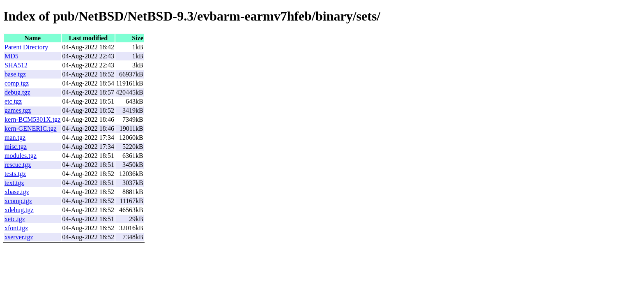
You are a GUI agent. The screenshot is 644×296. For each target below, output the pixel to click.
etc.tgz (13, 101)
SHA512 (16, 65)
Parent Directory (26, 47)
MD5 (11, 56)
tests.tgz (15, 174)
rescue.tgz (18, 165)
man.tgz (15, 138)
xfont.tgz (16, 228)
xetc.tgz (15, 219)
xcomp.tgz (18, 201)
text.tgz (14, 183)
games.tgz (18, 110)
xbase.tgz (17, 192)
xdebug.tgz (19, 210)
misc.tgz (16, 147)
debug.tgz (17, 92)
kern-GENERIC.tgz (31, 128)
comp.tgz (17, 83)
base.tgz (15, 74)
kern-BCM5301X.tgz (32, 119)
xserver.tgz (19, 237)
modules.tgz (21, 156)
